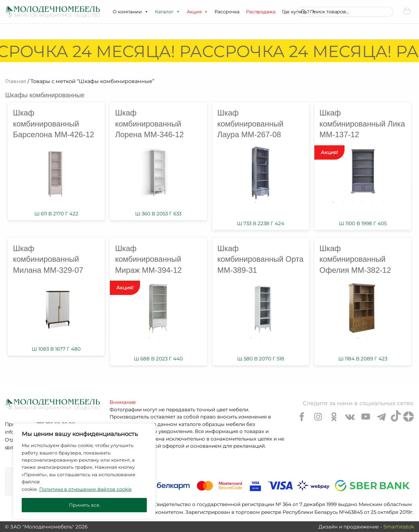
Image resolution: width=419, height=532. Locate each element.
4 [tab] (363, 202)
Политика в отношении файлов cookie (85, 489)
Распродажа (261, 12)
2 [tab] (265, 202)
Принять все (84, 505)
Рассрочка (227, 12)
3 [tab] (353, 202)
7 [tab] (392, 202)
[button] (146, 12)
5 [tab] (372, 202)
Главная (16, 81)
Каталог (168, 12)
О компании (131, 12)
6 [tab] (382, 202)
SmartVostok (399, 527)
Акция (197, 12)
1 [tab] (256, 202)
